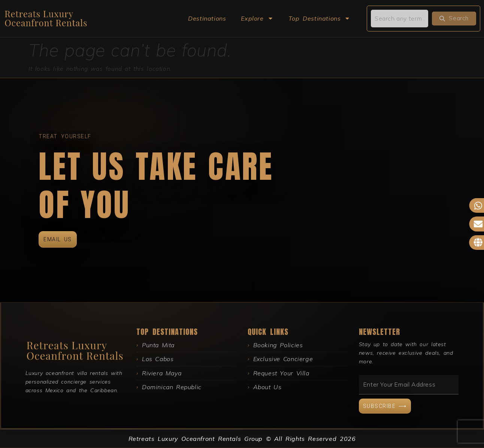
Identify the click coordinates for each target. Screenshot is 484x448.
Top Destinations (320, 18)
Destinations (207, 18)
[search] (400, 18)
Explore (257, 18)
